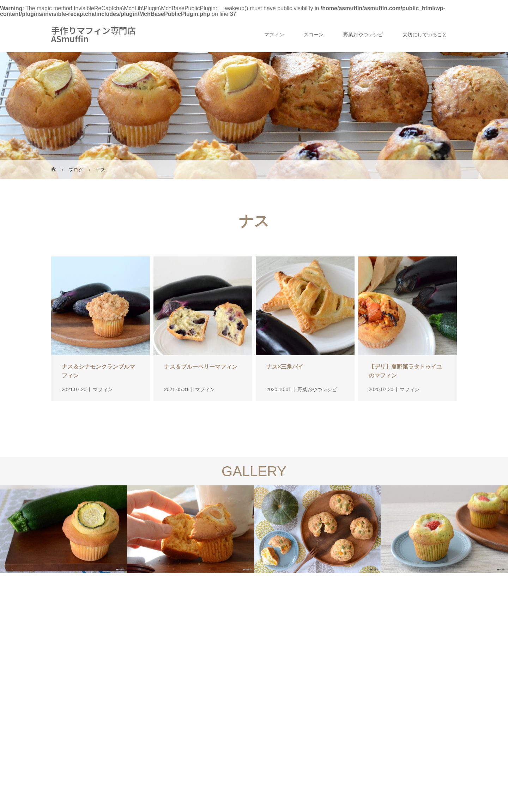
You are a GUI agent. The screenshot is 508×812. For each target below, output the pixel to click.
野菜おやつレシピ (363, 35)
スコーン (314, 35)
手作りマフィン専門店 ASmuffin (93, 35)
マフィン (274, 35)
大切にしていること (425, 35)
